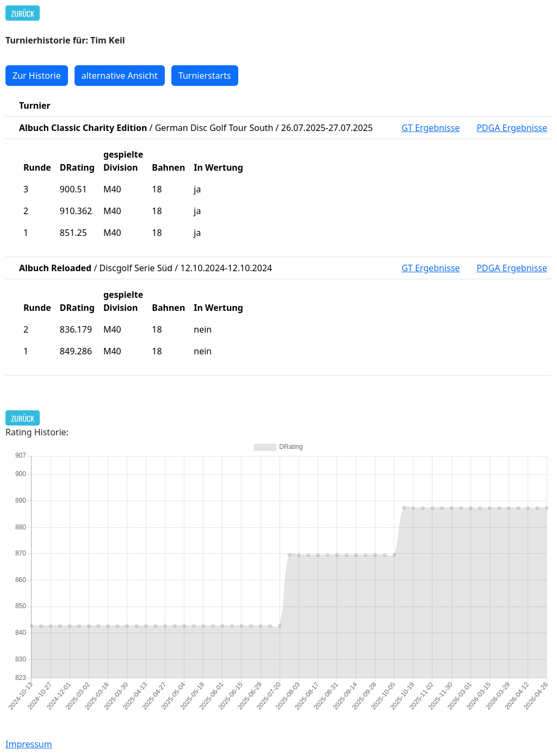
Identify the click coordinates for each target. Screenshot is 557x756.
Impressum (29, 744)
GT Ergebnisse (431, 128)
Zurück (23, 13)
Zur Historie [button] (37, 76)
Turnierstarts (205, 76)
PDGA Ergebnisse (512, 128)
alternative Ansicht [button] (120, 76)
